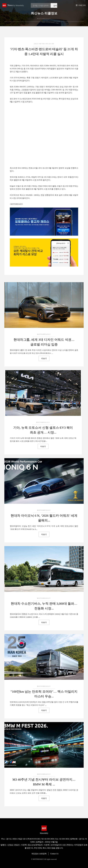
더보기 (44, 358)
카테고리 (82, 5)
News (16, 5)
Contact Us (54, 854)
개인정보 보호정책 (39, 854)
